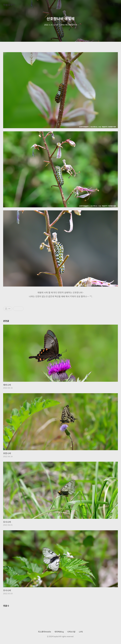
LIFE (81, 632)
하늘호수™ (9, 5)
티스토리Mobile (45, 632)
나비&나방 (71, 632)
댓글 (6, 606)
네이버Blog (59, 632)
